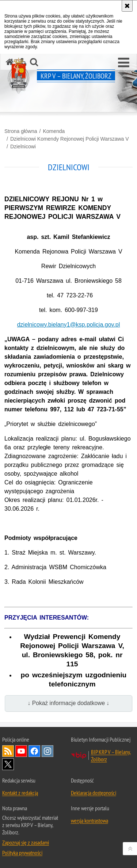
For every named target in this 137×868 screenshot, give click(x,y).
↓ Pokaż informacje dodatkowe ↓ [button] (69, 703)
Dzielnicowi (23, 146)
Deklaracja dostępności (94, 793)
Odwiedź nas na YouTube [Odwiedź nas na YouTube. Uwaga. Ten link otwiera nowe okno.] (21, 751)
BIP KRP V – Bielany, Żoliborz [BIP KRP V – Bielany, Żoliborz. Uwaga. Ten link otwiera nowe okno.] (111, 755)
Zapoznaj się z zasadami (26, 842)
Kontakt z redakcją (20, 793)
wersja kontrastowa (90, 821)
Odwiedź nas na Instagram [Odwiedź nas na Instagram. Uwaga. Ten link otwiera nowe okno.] (47, 751)
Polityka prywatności (22, 853)
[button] (124, 63)
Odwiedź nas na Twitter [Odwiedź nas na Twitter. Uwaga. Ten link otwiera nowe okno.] (8, 764)
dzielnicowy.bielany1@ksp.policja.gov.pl (69, 325)
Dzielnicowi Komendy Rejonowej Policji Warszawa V (70, 139)
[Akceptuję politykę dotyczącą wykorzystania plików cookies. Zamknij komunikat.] (127, 6)
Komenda (54, 131)
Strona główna (21, 131)
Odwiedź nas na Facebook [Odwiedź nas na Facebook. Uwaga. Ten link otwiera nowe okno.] (34, 751)
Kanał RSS (8, 751)
